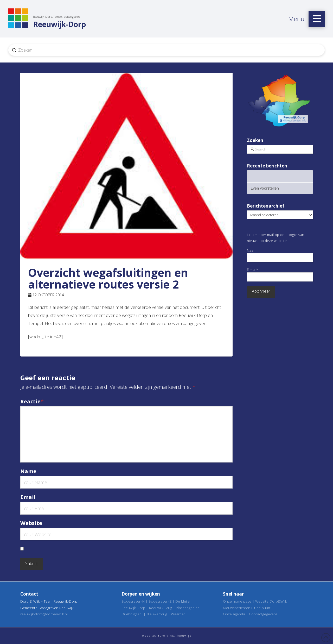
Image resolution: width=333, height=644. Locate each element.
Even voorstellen (265, 188)
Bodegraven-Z (160, 601)
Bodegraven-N (133, 601)
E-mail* (280, 274)
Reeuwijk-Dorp (133, 608)
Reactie (32, 401)
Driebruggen (132, 614)
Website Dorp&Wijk (271, 601)
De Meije (182, 601)
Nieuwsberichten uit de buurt (247, 608)
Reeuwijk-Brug (161, 608)
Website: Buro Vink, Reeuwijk (167, 636)
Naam (280, 255)
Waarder (178, 614)
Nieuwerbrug (157, 614)
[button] (317, 19)
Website (31, 523)
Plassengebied (188, 608)
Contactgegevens (263, 614)
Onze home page (237, 601)
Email (28, 497)
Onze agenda (234, 614)
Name (28, 471)
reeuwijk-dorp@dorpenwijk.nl (44, 614)
